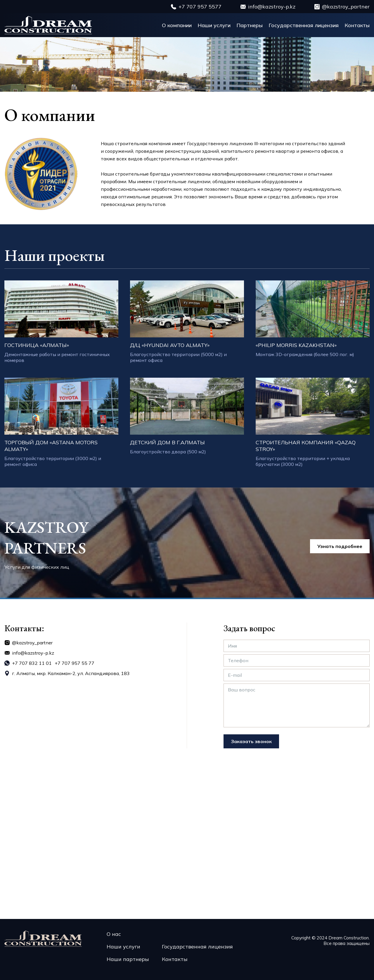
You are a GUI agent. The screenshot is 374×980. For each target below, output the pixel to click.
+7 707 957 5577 (200, 7)
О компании (177, 25)
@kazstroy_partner (346, 7)
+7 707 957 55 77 (75, 663)
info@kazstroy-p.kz (272, 7)
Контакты (357, 25)
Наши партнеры (128, 959)
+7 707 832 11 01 (32, 663)
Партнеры (250, 25)
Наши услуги (214, 25)
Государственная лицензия (304, 25)
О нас (114, 934)
